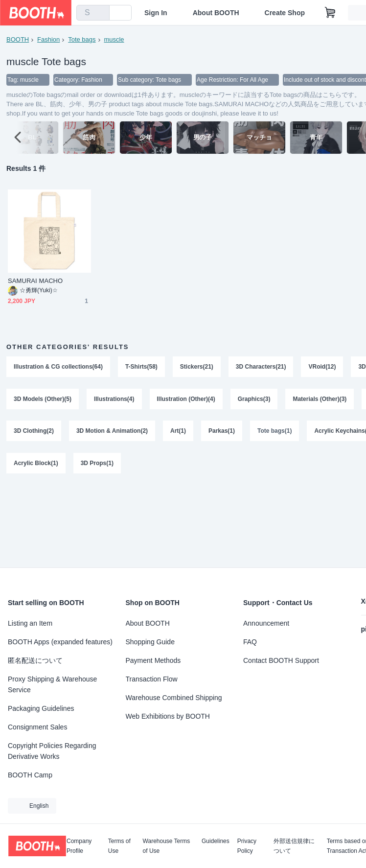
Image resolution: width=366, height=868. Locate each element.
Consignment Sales (37, 727)
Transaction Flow (152, 679)
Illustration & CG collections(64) (58, 367)
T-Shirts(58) (141, 367)
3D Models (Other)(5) (43, 399)
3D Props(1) (97, 464)
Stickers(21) (197, 367)
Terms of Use (119, 846)
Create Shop (285, 13)
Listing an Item (30, 623)
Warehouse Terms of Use (167, 846)
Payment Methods (153, 660)
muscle (114, 39)
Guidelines (216, 841)
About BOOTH (216, 13)
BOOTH (18, 39)
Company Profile (79, 846)
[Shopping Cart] (330, 13)
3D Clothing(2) (34, 432)
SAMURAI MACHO (35, 281)
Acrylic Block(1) (36, 464)
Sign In (156, 13)
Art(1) (178, 432)
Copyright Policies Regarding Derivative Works (52, 751)
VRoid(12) (322, 367)
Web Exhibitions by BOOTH (168, 716)
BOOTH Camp (30, 775)
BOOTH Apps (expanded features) (60, 642)
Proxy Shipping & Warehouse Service (52, 684)
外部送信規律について (294, 846)
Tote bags (82, 39)
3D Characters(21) (261, 367)
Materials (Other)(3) (320, 399)
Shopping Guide (150, 642)
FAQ (250, 642)
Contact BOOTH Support (281, 660)
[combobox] (93, 13)
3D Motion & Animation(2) (112, 432)
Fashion (48, 39)
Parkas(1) (222, 432)
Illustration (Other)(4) (186, 399)
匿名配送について (35, 660)
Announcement (266, 623)
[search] (100, 13)
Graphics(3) (254, 399)
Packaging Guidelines (41, 708)
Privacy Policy (247, 846)
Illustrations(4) (114, 399)
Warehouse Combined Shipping (174, 698)
